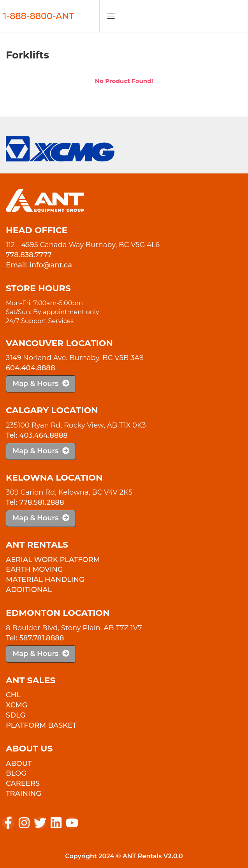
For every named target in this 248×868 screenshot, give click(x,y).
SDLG (16, 715)
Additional (29, 590)
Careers (23, 783)
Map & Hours (41, 384)
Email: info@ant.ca (39, 265)
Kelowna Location (54, 478)
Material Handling (45, 580)
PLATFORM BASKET (41, 725)
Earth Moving (34, 569)
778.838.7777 (29, 255)
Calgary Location (52, 410)
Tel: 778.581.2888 (35, 502)
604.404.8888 (31, 368)
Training (24, 794)
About (19, 764)
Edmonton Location (58, 613)
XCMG (17, 705)
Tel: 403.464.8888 (37, 435)
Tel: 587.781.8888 (35, 638)
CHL (13, 695)
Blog (16, 773)
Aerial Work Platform (53, 560)
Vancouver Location (59, 343)
